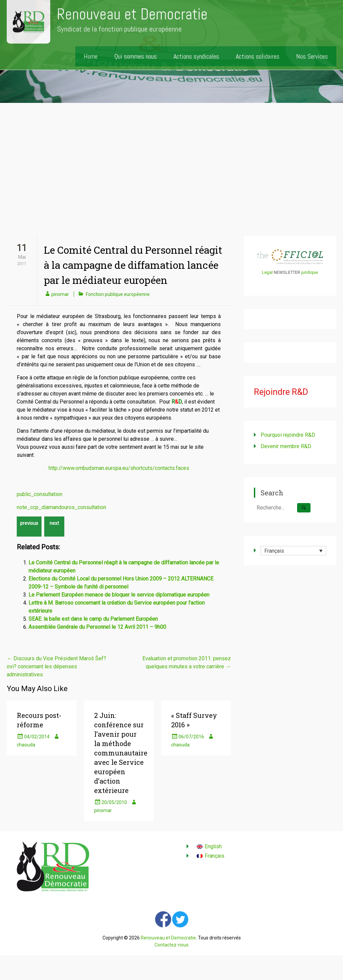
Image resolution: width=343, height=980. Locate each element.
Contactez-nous (171, 945)
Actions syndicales (196, 56)
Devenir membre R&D (286, 446)
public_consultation (40, 494)
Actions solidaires (258, 56)
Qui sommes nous (135, 56)
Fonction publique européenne (118, 294)
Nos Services (312, 56)
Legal (267, 272)
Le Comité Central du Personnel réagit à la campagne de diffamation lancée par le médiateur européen (133, 265)
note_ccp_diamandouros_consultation (61, 507)
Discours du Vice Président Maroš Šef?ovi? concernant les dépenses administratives (56, 666)
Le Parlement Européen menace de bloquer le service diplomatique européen (119, 595)
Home (91, 56)
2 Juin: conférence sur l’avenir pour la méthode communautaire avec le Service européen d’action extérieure (121, 753)
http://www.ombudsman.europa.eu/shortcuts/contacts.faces (119, 468)
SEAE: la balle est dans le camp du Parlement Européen (93, 619)
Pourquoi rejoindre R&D (288, 435)
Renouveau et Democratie (132, 14)
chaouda (26, 745)
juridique (310, 272)
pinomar (60, 294)
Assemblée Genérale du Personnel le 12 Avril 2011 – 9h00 (97, 627)
